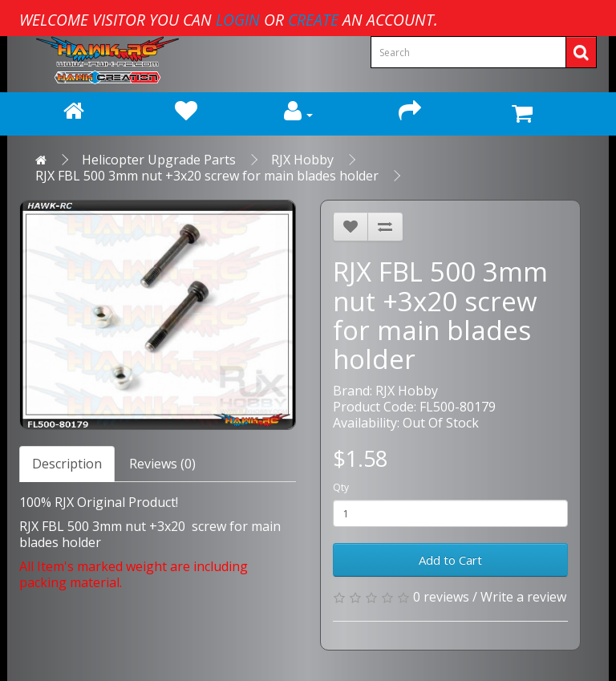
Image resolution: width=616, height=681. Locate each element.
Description (67, 464)
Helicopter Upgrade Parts (159, 160)
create (313, 20)
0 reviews (441, 597)
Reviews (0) (162, 464)
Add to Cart (450, 560)
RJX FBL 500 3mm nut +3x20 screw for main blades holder (207, 176)
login (238, 20)
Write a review (523, 597)
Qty (341, 487)
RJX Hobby (302, 160)
